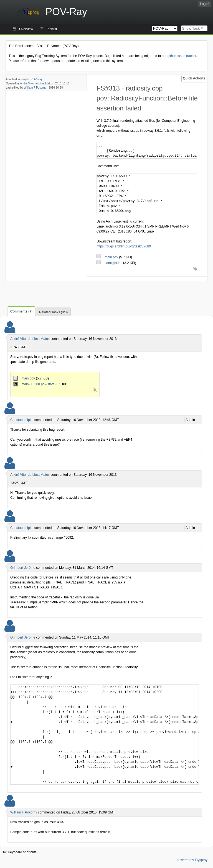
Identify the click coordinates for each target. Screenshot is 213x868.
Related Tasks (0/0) (53, 312)
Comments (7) (21, 311)
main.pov (108, 257)
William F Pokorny (35, 88)
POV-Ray (37, 79)
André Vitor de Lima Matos (36, 83)
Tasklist (51, 29)
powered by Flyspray (192, 860)
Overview (26, 29)
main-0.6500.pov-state (34, 384)
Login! (205, 4)
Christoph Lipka (22, 420)
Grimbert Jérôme (23, 568)
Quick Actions (194, 78)
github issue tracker (182, 56)
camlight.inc (110, 263)
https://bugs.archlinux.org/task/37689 (124, 246)
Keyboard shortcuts (20, 852)
